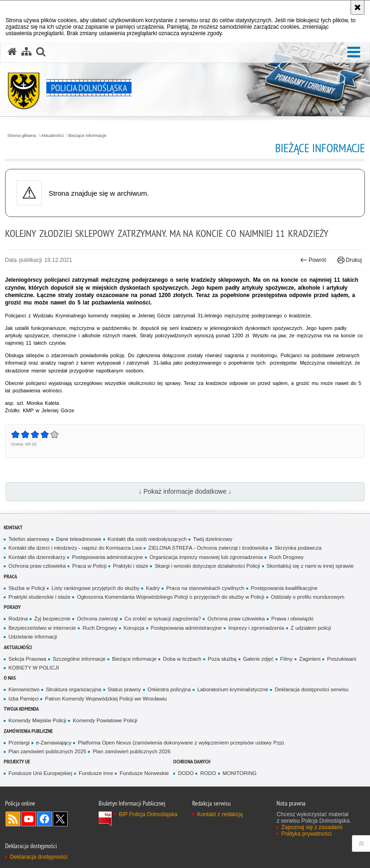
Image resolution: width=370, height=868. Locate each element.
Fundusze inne (96, 773)
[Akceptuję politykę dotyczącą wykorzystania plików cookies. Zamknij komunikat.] (357, 7)
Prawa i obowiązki (292, 619)
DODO (186, 773)
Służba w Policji (27, 588)
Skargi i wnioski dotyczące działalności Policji (207, 566)
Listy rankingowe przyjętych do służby (95, 588)
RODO (208, 773)
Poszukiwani (342, 659)
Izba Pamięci (23, 699)
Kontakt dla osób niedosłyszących (147, 539)
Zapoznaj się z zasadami (312, 827)
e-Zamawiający (54, 743)
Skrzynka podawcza (298, 548)
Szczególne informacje (79, 659)
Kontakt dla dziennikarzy (37, 557)
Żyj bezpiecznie (52, 619)
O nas (10, 678)
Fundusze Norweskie (144, 773)
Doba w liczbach (182, 659)
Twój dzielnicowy (213, 539)
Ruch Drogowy (286, 557)
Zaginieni (310, 659)
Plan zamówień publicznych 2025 (47, 751)
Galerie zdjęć (258, 659)
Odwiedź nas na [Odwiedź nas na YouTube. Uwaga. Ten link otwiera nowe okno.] (29, 819)
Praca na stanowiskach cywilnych (205, 588)
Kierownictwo (24, 689)
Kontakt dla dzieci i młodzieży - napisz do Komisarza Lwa (75, 548)
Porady (12, 607)
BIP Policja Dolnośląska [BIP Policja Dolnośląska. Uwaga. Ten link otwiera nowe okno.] (148, 814)
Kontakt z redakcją (220, 814)
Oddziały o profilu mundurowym (308, 597)
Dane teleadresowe (79, 539)
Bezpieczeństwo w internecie (42, 628)
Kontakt (13, 527)
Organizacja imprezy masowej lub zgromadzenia (206, 557)
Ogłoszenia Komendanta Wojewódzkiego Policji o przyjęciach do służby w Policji (171, 597)
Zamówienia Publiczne (28, 731)
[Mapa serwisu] (26, 52)
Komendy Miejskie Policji (37, 720)
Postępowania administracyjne (107, 557)
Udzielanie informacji (33, 637)
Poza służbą (222, 659)
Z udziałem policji (311, 628)
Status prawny (125, 689)
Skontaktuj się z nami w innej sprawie (310, 566)
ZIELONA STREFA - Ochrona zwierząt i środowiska (208, 548)
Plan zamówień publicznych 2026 (132, 751)
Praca (10, 576)
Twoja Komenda (21, 709)
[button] (41, 52)
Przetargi (19, 743)
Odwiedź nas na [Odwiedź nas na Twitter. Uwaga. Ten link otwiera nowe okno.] (60, 819)
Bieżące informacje (88, 136)
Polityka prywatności (306, 834)
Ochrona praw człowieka (37, 566)
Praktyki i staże (131, 566)
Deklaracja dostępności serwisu (311, 689)
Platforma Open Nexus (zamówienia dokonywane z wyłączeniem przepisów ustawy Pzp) (181, 743)
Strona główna (22, 136)
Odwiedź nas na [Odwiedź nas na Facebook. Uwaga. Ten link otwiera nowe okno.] (44, 819)
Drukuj (349, 260)
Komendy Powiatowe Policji (105, 720)
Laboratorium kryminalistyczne (233, 689)
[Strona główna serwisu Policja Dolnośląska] (12, 52)
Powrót (313, 260)
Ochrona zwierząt (97, 619)
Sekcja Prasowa (27, 659)
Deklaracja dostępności (38, 857)
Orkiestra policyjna (169, 689)
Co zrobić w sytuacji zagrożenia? (163, 619)
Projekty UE (17, 761)
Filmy (286, 659)
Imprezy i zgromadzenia (256, 628)
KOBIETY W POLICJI (34, 668)
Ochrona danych (192, 761)
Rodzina (18, 619)
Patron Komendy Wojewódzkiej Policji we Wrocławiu (106, 699)
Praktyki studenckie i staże (39, 597)
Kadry (153, 588)
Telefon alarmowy (29, 539)
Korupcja (134, 628)
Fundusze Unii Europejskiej (40, 773)
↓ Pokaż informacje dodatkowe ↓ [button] (185, 491)
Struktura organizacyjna (73, 689)
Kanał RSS (13, 819)
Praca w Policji (89, 566)
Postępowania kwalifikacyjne (284, 588)
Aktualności (52, 136)
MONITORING (240, 773)
